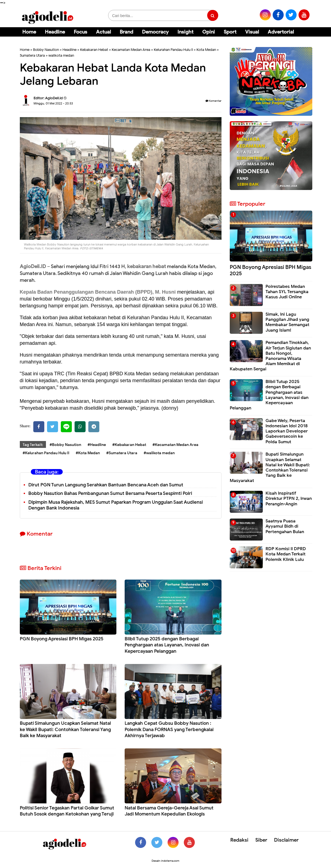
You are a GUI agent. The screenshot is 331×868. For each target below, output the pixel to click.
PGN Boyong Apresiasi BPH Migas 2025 (62, 639)
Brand (126, 32)
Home (29, 32)
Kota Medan (206, 50)
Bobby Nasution (46, 50)
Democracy (155, 32)
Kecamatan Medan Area (131, 50)
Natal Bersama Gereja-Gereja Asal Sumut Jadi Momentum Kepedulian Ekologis (169, 811)
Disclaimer (286, 840)
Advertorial (281, 32)
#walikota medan (159, 453)
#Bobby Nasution (65, 445)
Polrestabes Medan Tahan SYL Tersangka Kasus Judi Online (287, 292)
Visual (252, 32)
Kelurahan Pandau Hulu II (173, 50)
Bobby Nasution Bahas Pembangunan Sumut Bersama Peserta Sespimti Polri (110, 493)
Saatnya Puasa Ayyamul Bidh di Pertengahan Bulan (285, 526)
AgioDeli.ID (33, 266)
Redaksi (239, 840)
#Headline (97, 445)
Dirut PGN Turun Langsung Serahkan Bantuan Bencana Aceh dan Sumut (106, 485)
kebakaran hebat (147, 266)
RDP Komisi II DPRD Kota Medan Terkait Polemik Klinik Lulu (286, 554)
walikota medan (61, 55)
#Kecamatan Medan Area (175, 445)
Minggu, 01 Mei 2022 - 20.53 (53, 103)
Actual (103, 32)
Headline (55, 32)
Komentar (214, 101)
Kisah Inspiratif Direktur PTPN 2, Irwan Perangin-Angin (289, 498)
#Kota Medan (88, 453)
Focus (80, 32)
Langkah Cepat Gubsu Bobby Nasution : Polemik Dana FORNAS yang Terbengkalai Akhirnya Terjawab (169, 729)
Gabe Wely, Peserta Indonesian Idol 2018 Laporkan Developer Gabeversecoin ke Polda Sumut (287, 431)
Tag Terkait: (33, 445)
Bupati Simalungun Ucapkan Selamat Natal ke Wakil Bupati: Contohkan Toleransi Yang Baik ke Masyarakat (65, 729)
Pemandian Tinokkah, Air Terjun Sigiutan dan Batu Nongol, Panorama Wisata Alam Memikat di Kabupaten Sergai (270, 356)
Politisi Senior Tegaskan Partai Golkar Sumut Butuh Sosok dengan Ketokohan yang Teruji (67, 811)
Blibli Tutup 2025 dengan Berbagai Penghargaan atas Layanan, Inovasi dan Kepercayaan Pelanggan (167, 645)
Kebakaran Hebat (94, 50)
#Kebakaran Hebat (129, 445)
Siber (261, 840)
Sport (230, 32)
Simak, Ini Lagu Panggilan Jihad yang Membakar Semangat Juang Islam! (287, 322)
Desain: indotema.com (165, 861)
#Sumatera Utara (122, 453)
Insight (185, 32)
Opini (209, 32)
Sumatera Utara (32, 55)
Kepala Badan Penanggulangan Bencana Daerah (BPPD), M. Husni (99, 292)
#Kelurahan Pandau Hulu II (46, 453)
